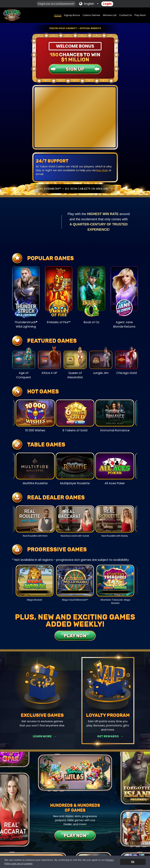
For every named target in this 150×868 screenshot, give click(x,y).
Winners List (110, 15)
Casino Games (91, 15)
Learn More (42, 736)
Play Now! (140, 15)
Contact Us (125, 15)
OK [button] (133, 862)
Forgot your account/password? (56, 4)
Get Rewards (108, 736)
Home (58, 15)
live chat (102, 170)
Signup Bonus (72, 15)
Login (107, 4)
